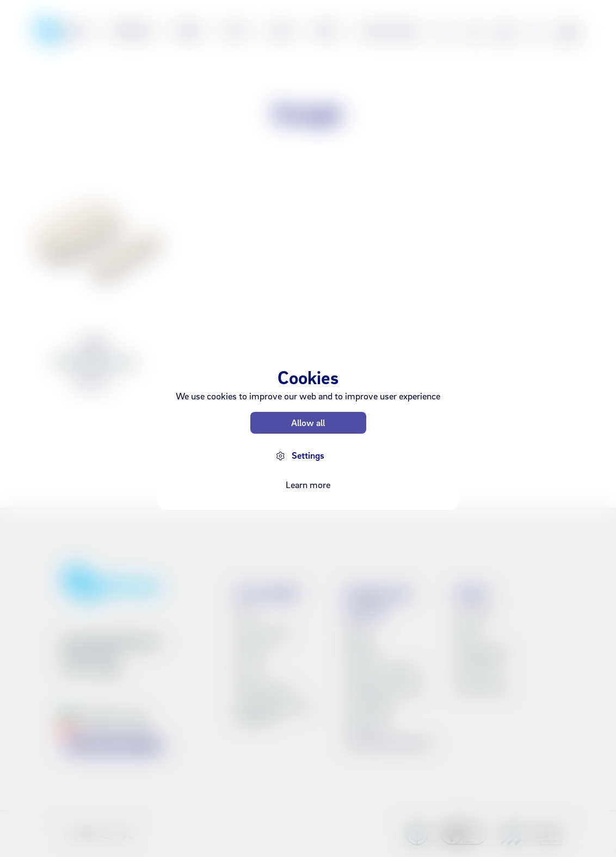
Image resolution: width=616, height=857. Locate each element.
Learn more (308, 485)
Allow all (308, 423)
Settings (308, 455)
